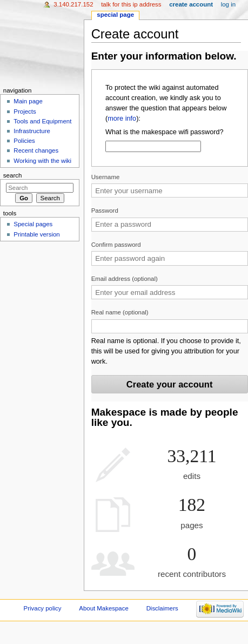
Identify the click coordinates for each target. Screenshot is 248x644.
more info (122, 119)
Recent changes (36, 150)
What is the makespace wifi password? (165, 132)
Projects (25, 111)
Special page (115, 15)
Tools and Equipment (42, 121)
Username (106, 177)
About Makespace (103, 608)
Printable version (36, 234)
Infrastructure (32, 131)
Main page (28, 101)
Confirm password (116, 245)
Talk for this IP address (131, 4)
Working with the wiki (42, 161)
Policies (24, 141)
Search (13, 175)
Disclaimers (162, 608)
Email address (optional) (125, 279)
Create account (191, 4)
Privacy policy (43, 608)
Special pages (33, 224)
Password (105, 211)
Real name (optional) (120, 312)
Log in (228, 4)
